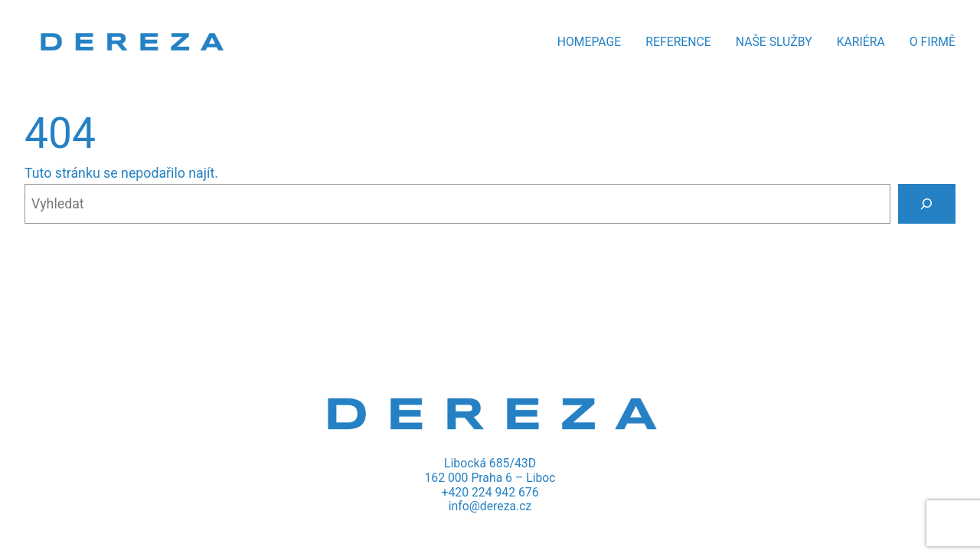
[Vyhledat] (927, 204)
